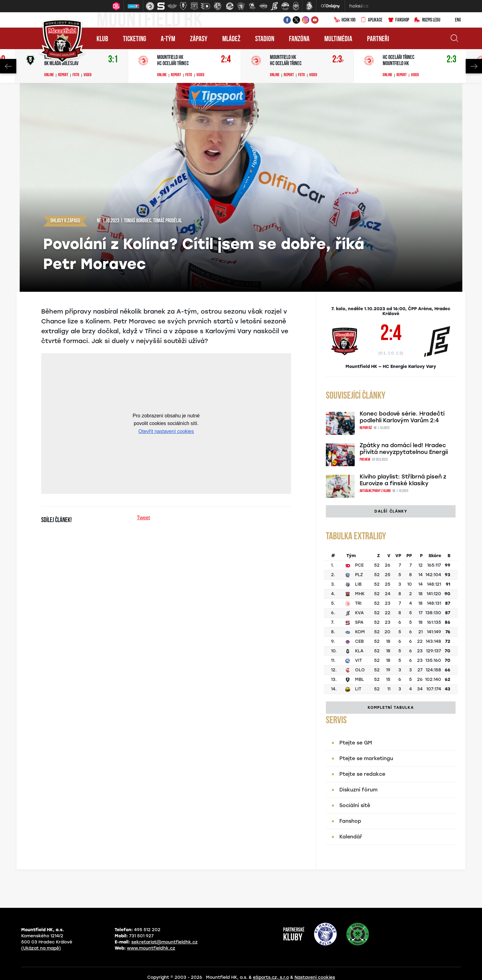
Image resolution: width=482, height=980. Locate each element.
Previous (8, 66)
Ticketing (134, 39)
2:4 (226, 60)
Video (88, 75)
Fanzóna (299, 39)
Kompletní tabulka (391, 708)
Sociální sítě (355, 805)
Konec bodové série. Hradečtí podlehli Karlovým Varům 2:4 (402, 417)
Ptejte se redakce (362, 774)
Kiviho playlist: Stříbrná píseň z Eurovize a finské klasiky (403, 480)
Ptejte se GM (356, 743)
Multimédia (338, 39)
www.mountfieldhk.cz (151, 948)
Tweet (143, 518)
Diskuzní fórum (358, 790)
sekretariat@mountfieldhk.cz (164, 942)
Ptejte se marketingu (366, 758)
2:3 (338, 60)
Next (474, 66)
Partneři (378, 39)
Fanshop (398, 20)
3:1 (113, 60)
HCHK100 (345, 20)
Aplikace (371, 20)
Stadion (265, 39)
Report (63, 75)
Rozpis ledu (427, 20)
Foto (76, 75)
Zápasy (199, 39)
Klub (102, 39)
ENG (453, 20)
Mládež (231, 39)
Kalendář (351, 837)
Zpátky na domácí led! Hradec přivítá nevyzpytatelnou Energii (404, 449)
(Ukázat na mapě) (41, 948)
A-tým (168, 39)
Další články (391, 511)
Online (49, 75)
